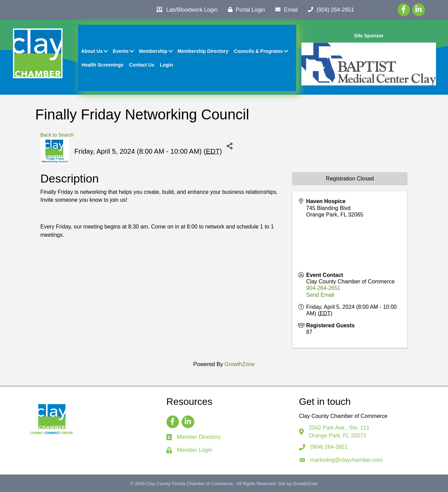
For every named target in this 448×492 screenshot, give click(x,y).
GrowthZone (240, 364)
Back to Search (57, 135)
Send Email (320, 295)
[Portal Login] (245, 10)
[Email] (285, 10)
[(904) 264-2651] (329, 10)
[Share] (229, 146)
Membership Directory (203, 51)
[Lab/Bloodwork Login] (185, 10)
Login (166, 65)
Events (121, 51)
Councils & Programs (258, 51)
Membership (153, 51)
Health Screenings (103, 65)
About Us (92, 51)
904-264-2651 (323, 288)
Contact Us (142, 65)
